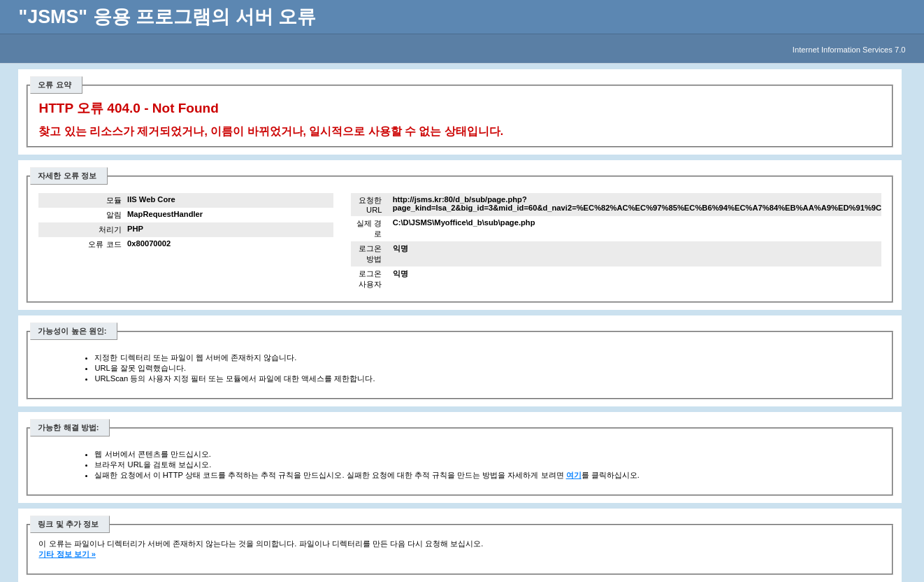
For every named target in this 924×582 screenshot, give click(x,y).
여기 (574, 475)
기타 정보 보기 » (67, 554)
